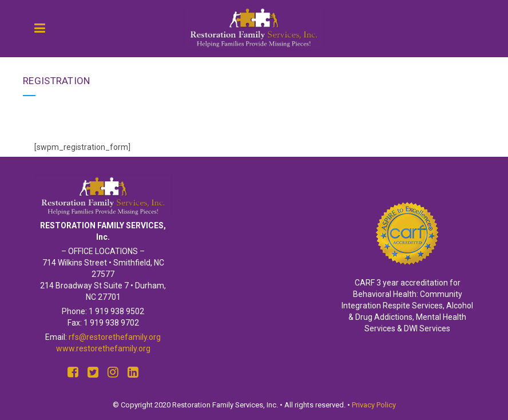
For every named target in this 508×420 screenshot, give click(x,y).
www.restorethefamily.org (103, 348)
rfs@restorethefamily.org (115, 337)
